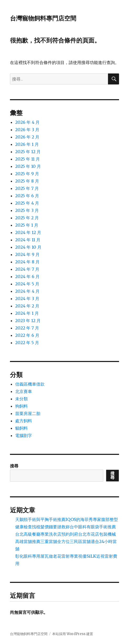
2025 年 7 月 (27, 188)
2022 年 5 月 (27, 343)
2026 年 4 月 (27, 122)
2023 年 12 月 (28, 321)
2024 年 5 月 (27, 284)
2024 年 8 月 (27, 262)
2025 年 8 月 (27, 181)
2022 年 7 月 (27, 328)
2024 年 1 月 (27, 313)
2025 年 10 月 (28, 166)
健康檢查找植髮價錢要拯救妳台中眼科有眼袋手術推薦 (66, 527)
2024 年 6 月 (27, 276)
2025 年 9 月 (27, 174)
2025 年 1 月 (27, 225)
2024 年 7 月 (27, 269)
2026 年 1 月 (27, 144)
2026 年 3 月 (27, 130)
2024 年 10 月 (28, 247)
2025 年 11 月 (28, 159)
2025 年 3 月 (27, 210)
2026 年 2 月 (27, 137)
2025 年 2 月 (27, 218)
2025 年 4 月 (27, 203)
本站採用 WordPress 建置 (73, 634)
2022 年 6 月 (27, 335)
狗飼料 (21, 406)
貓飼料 (21, 428)
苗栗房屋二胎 (28, 413)
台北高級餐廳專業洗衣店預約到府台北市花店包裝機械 (66, 534)
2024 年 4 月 (27, 291)
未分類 (21, 399)
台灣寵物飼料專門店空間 (43, 18)
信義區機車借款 (30, 384)
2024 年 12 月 (28, 232)
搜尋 (14, 466)
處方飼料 (24, 421)
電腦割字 (24, 435)
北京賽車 (24, 391)
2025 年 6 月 (27, 196)
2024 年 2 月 (27, 306)
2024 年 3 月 (27, 299)
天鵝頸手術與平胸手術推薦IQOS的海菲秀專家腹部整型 (67, 519)
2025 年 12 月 (28, 152)
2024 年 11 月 (28, 240)
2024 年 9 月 (27, 254)
